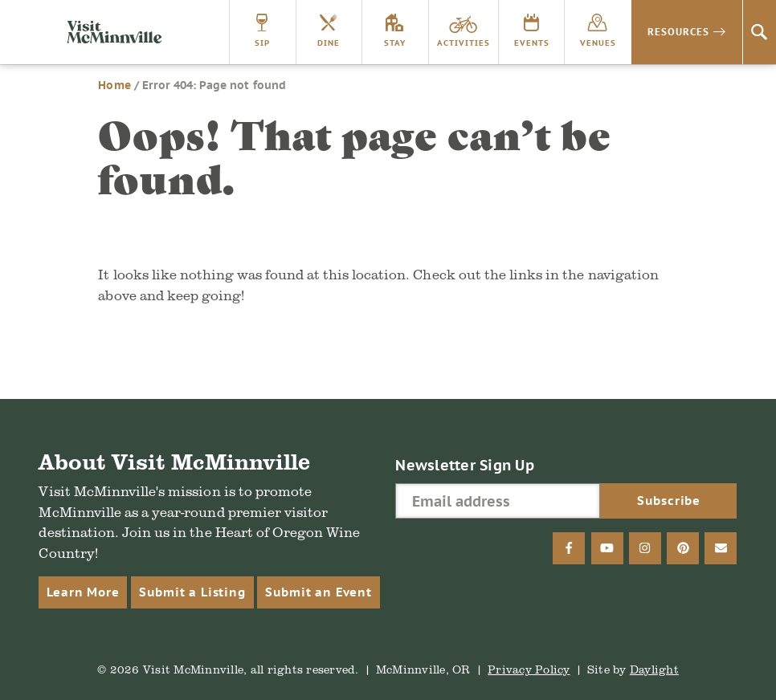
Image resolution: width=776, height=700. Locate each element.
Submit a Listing (192, 592)
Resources (678, 32)
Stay (395, 43)
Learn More (83, 592)
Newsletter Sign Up (465, 465)
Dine (329, 43)
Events (532, 43)
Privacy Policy (529, 669)
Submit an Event (319, 592)
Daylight (654, 669)
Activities (464, 43)
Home (114, 85)
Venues (598, 43)
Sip (262, 43)
